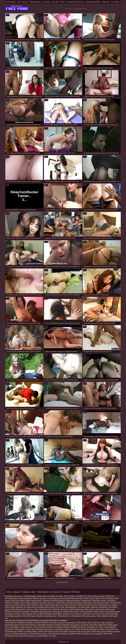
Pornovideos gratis (112, 612)
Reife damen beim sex (54, 605)
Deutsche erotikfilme (99, 607)
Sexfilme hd (81, 596)
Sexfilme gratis (30, 596)
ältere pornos (99, 596)
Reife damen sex (64, 616)
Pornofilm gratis (11, 598)
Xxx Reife (47, 2)
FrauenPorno (86, 600)
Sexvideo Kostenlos (101, 603)
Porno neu (78, 614)
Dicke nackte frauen (34, 600)
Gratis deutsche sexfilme (73, 605)
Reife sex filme (57, 596)
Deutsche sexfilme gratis (108, 625)
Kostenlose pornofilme (53, 614)
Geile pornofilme (86, 612)
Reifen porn (110, 609)
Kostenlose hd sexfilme (14, 631)
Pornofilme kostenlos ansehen (49, 625)
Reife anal (106, 2)
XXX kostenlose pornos (37, 634)
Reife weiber (76, 634)
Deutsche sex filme (39, 603)
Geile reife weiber (61, 631)
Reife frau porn (98, 631)
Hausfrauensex (104, 605)
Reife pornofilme (73, 600)
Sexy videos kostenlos (109, 614)
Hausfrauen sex (51, 616)
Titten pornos (20, 629)
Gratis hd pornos (45, 609)
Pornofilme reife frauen (14, 636)
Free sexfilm (38, 614)
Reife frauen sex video (47, 636)
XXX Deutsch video (84, 623)
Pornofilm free (112, 629)
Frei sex (90, 596)
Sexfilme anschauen (19, 634)
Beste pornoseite (25, 598)
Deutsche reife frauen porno (80, 631)
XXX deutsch (27, 614)
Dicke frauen (99, 612)
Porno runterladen (12, 627)
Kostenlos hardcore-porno (76, 2)
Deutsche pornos (91, 605)
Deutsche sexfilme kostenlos (54, 600)
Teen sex (25, 2)
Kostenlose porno (99, 600)
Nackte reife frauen (71, 612)
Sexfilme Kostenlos (25, 623)
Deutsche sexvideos (13, 614)
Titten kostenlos (26, 627)
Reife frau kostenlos (65, 603)
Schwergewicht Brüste (93, 2)
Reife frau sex (17, 6)
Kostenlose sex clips (95, 627)
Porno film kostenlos (28, 625)
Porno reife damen (97, 609)
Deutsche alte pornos (61, 609)
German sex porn (57, 623)
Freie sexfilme (103, 616)
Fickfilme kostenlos (78, 627)
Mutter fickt (100, 598)
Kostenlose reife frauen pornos (84, 616)
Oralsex (63, 2)
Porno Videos (70, 596)
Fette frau (52, 603)
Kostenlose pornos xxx (14, 596)
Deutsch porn (89, 598)
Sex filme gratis (84, 607)
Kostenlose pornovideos (83, 603)
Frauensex (99, 634)
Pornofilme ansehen (13, 616)
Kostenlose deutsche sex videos (68, 629)
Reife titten (108, 634)
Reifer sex (66, 634)
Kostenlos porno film (89, 625)
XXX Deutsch (11, 623)
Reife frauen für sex (18, 607)
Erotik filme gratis (18, 609)
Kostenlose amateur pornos (41, 612)
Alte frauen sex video (91, 614)
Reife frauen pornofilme (80, 609)
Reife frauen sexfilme (36, 607)
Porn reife (60, 607)
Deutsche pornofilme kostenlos (71, 598)
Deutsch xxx (68, 614)
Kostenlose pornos (19, 605)
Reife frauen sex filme (36, 605)
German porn (53, 598)
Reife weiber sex (43, 596)
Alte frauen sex (88, 634)
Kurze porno (57, 612)
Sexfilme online (31, 631)
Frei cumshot (115, 2)
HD (19, 2)
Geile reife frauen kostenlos (32, 616)
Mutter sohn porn (40, 598)
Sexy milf (55, 2)
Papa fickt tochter (18, 600)
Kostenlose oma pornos (70, 625)
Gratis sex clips (32, 609)
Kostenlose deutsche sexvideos (17, 612)
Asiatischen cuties (35, 2)
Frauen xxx (110, 596)
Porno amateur (11, 2)
